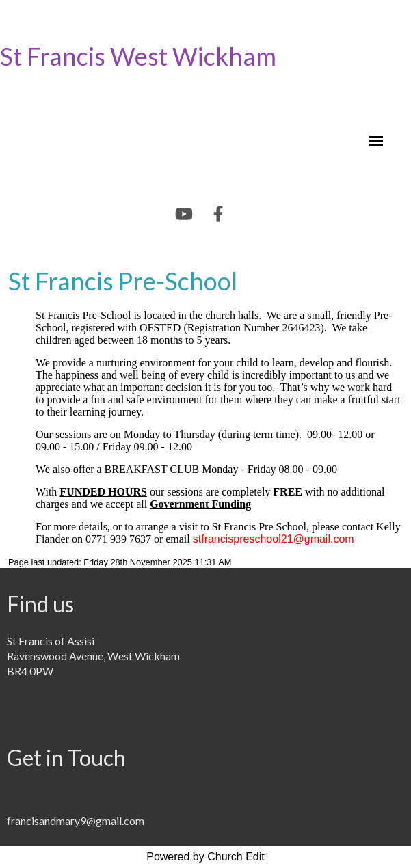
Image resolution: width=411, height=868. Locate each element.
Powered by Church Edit (205, 857)
